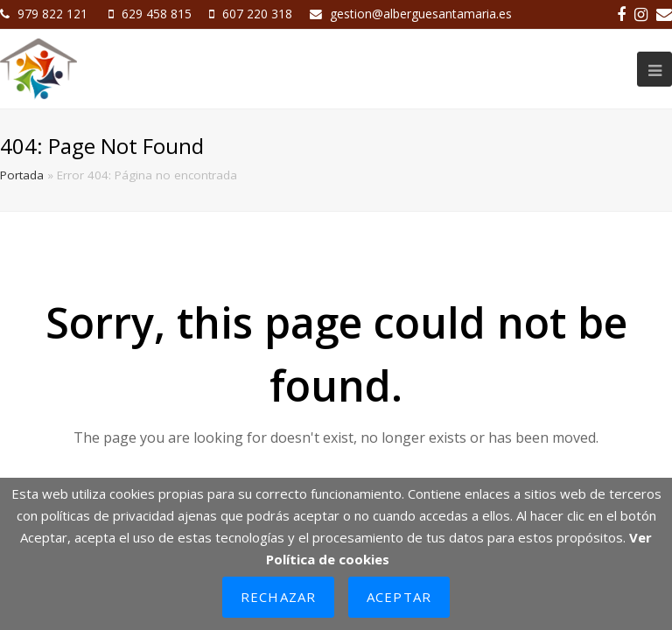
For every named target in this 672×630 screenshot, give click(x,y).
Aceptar (399, 597)
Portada (22, 175)
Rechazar (278, 597)
